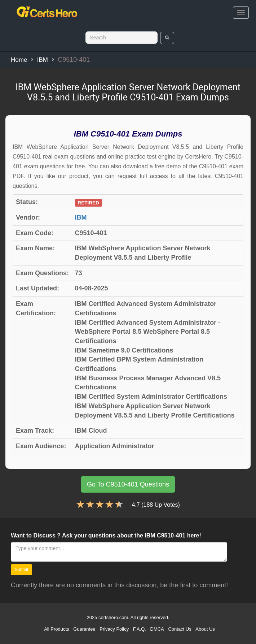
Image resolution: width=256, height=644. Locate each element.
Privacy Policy (114, 629)
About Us (205, 629)
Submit (21, 570)
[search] (167, 38)
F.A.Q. (140, 629)
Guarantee (84, 629)
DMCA (157, 629)
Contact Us (180, 629)
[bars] (241, 13)
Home (19, 60)
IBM (43, 60)
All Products (56, 629)
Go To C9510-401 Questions (128, 484)
